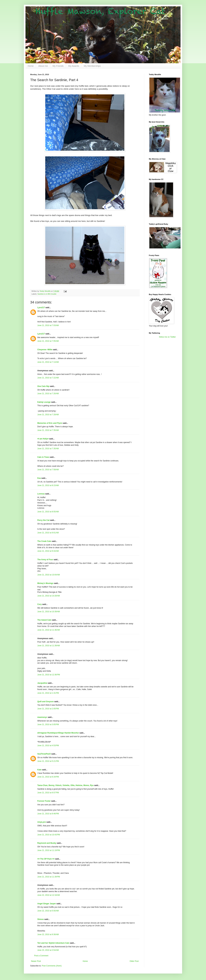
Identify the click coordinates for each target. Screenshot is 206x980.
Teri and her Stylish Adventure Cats (54, 943)
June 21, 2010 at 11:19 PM (49, 850)
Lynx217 (41, 308)
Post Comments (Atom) (52, 966)
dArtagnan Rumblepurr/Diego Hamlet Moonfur (58, 733)
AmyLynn (42, 822)
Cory (39, 604)
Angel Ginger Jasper (47, 904)
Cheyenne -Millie (45, 350)
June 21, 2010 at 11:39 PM (49, 877)
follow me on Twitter (167, 337)
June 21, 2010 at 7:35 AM (48, 430)
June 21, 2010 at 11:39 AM (49, 646)
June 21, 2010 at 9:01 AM (48, 533)
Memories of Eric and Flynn (50, 423)
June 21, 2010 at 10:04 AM (49, 575)
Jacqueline (42, 683)
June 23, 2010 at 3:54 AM (48, 950)
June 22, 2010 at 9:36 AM (48, 934)
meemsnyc (42, 717)
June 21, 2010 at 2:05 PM (48, 709)
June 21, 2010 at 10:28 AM (49, 596)
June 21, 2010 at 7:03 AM (48, 325)
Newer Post (36, 961)
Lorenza (41, 494)
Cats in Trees (43, 457)
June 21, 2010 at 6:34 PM (48, 777)
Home (31, 66)
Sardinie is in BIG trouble (47, 294)
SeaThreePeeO (44, 754)
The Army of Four (45, 560)
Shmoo (41, 919)
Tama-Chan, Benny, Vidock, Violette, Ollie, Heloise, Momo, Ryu (66, 785)
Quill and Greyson (45, 702)
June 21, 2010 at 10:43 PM (49, 835)
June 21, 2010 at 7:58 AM (48, 470)
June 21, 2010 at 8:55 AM (48, 512)
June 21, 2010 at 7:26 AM (48, 394)
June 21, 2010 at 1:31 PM (48, 693)
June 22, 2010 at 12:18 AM (49, 895)
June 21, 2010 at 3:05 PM (48, 724)
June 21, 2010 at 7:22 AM (48, 378)
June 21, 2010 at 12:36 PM (49, 675)
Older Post (134, 961)
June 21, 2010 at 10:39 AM (49, 612)
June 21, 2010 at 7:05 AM (48, 341)
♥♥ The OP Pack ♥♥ (46, 859)
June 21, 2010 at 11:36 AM (49, 630)
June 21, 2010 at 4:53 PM (48, 746)
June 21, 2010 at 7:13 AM (48, 362)
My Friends (58, 66)
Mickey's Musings (45, 583)
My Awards (74, 66)
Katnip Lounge (44, 402)
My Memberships (92, 66)
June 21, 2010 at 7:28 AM (48, 415)
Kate (39, 770)
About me (43, 66)
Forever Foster (44, 801)
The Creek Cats (44, 541)
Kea (39, 478)
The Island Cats (44, 620)
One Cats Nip (43, 386)
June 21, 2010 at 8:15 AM (48, 485)
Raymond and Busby (47, 843)
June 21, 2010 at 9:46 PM (48, 814)
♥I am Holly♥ (43, 439)
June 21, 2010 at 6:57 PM (48, 793)
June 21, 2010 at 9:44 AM (48, 551)
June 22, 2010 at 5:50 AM (48, 911)
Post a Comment (41, 956)
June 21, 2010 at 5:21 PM (48, 761)
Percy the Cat (43, 520)
